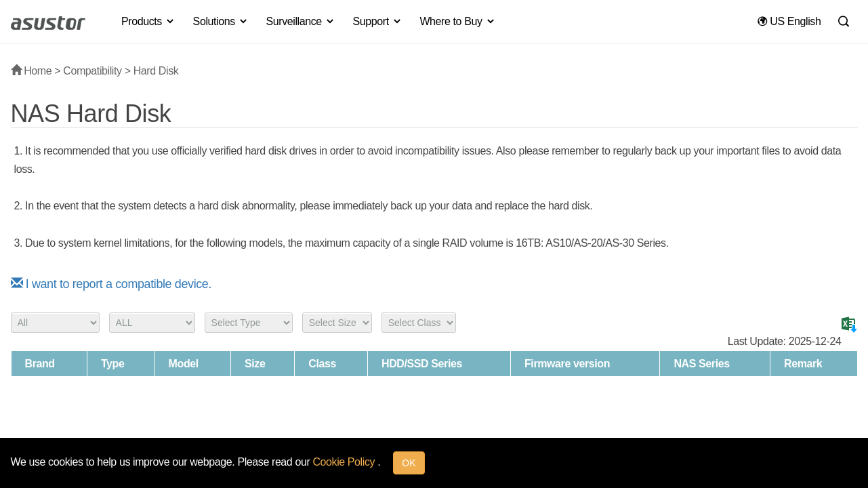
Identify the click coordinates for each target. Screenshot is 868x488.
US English (789, 21)
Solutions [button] (221, 21)
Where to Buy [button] (457, 21)
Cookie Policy (345, 462)
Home (32, 71)
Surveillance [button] (300, 21)
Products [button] (148, 21)
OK (409, 463)
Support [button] (378, 21)
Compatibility (92, 71)
